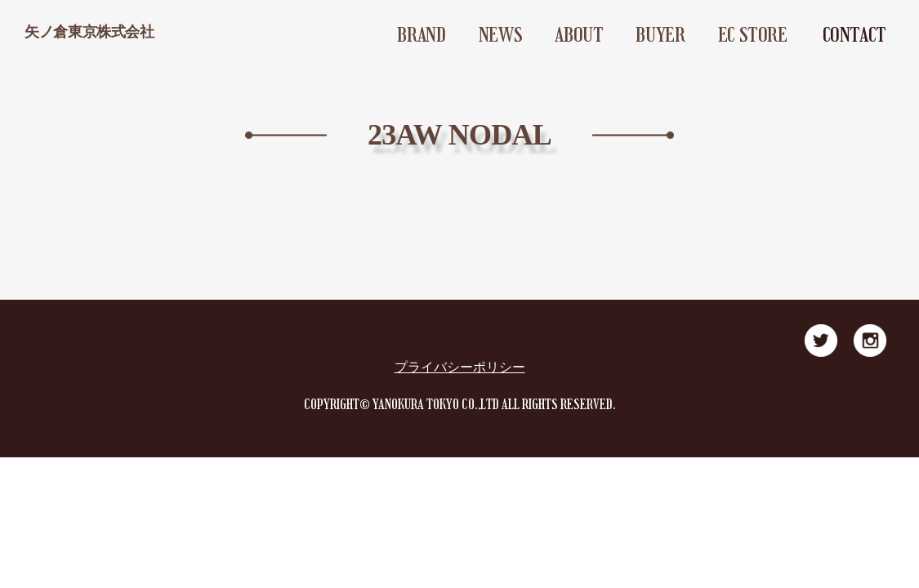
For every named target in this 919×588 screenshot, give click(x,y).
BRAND (421, 35)
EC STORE (753, 35)
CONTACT (854, 35)
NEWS (501, 35)
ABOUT (579, 35)
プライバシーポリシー (460, 367)
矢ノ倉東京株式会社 (89, 32)
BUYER (660, 35)
